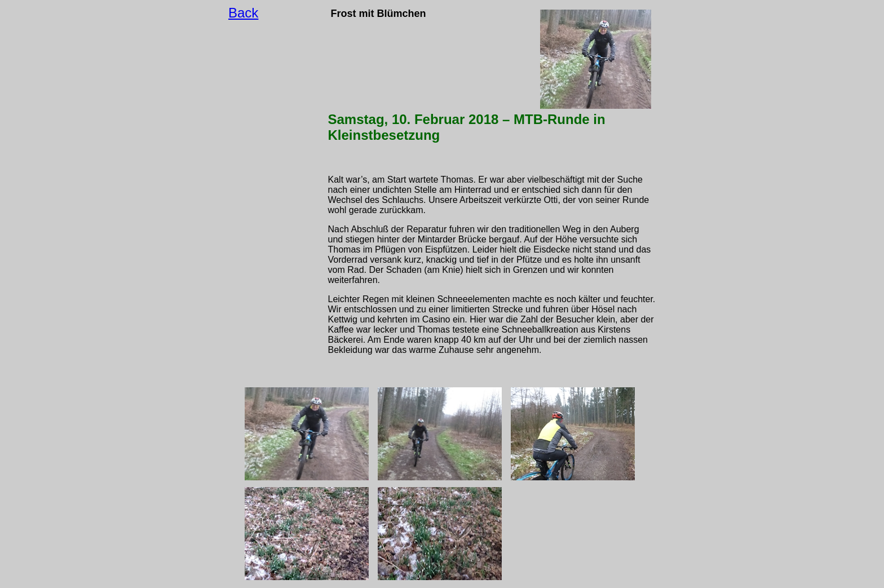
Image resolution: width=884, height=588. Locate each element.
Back (243, 13)
